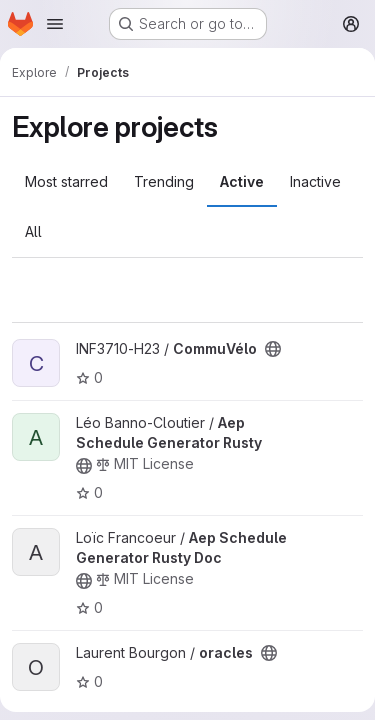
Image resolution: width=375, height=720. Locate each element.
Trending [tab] (164, 181)
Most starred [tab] (66, 181)
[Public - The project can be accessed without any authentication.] (273, 349)
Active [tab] (242, 181)
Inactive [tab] (315, 181)
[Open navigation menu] (55, 24)
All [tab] (33, 231)
